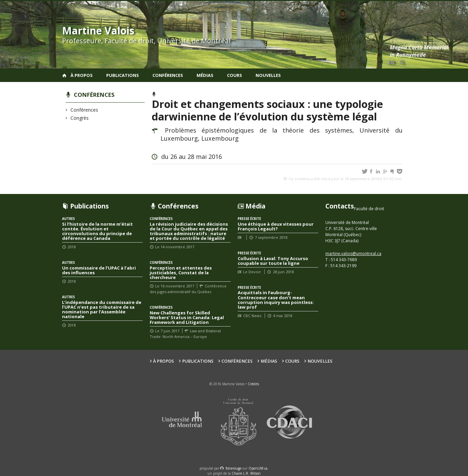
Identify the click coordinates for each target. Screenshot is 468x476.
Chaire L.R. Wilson (246, 473)
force (233, 468)
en (391, 62)
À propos (82, 75)
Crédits (253, 384)
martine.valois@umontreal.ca (353, 254)
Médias (205, 75)
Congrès (80, 118)
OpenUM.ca (258, 468)
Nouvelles (268, 75)
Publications (123, 75)
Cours (235, 75)
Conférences (168, 75)
